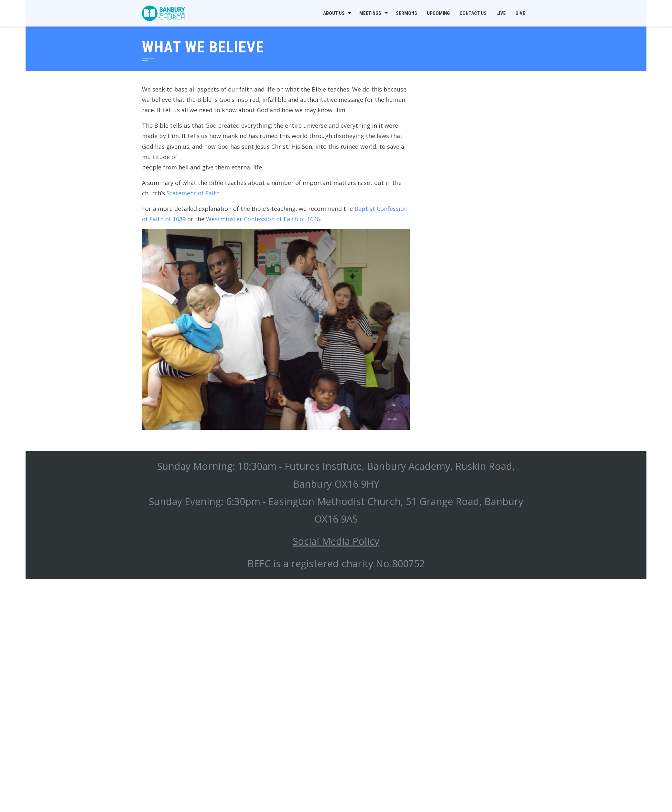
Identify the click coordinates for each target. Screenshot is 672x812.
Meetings (370, 13)
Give (520, 13)
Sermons (406, 13)
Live (501, 13)
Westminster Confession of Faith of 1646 (263, 219)
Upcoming (438, 13)
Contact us (473, 13)
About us (334, 13)
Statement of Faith (193, 193)
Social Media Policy (336, 541)
